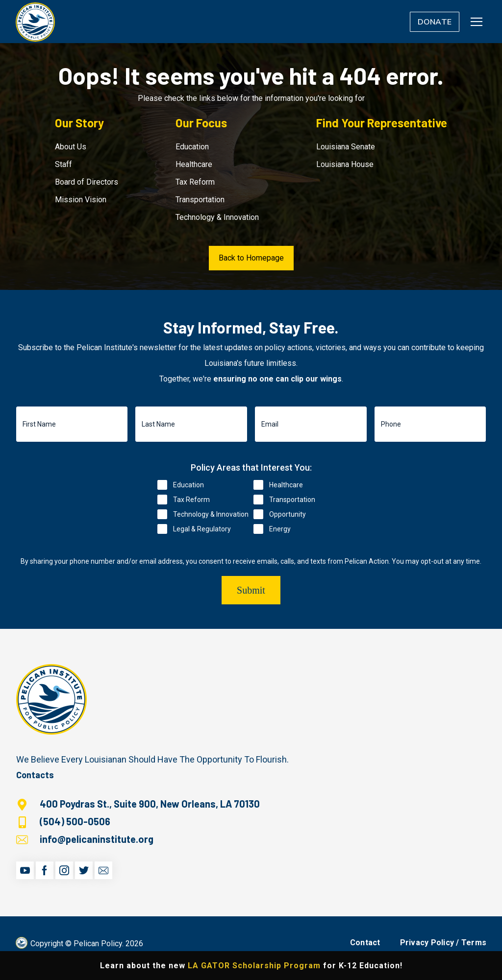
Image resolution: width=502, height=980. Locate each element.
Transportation (200, 200)
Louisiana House (345, 164)
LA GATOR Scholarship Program (254, 966)
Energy (280, 529)
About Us (71, 147)
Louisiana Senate (346, 147)
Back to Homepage (251, 258)
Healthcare (194, 164)
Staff (63, 164)
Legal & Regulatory (202, 529)
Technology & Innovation (217, 217)
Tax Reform (195, 182)
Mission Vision (81, 200)
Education (192, 147)
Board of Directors (87, 182)
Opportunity (288, 514)
